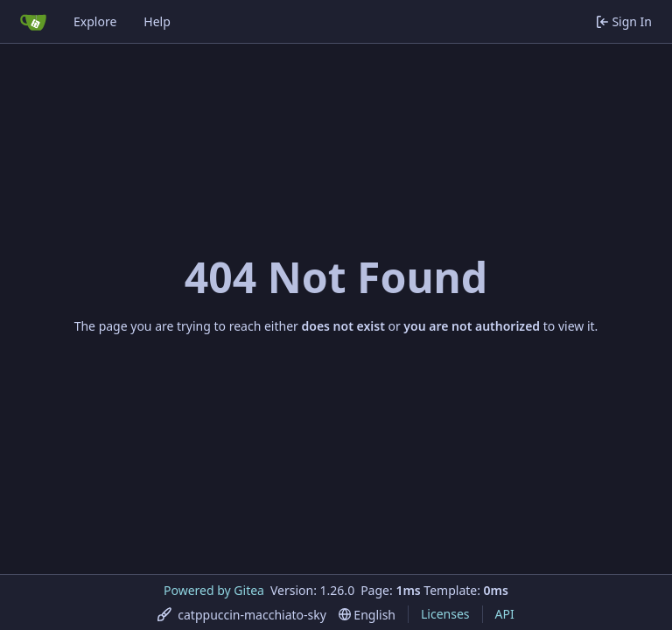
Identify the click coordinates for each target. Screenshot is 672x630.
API (505, 614)
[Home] (33, 22)
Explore (95, 21)
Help (157, 21)
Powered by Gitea (214, 590)
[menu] (242, 615)
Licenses (445, 614)
